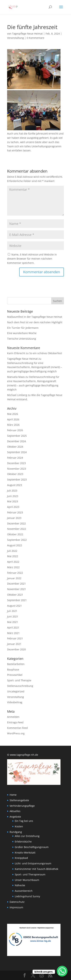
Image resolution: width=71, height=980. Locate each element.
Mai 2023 (13, 501)
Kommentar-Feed (17, 728)
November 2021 (17, 589)
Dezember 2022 (16, 523)
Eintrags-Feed (15, 722)
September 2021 (17, 600)
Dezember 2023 (16, 463)
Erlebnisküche (23, 842)
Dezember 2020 (16, 649)
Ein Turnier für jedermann (23, 328)
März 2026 (13, 425)
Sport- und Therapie (19, 680)
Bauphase (13, 669)
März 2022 (13, 567)
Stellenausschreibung (20, 686)
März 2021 (13, 633)
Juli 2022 (12, 551)
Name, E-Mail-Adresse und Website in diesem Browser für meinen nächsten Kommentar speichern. (32, 259)
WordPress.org (16, 733)
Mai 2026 (13, 414)
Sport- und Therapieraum (30, 874)
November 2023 (17, 469)
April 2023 (13, 507)
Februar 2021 (15, 638)
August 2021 (15, 606)
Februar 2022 (15, 573)
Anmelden (13, 717)
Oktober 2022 (15, 534)
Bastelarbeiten (16, 664)
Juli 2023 (12, 491)
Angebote (15, 817)
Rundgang (16, 832)
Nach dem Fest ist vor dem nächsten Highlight (35, 322)
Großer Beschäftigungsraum (32, 847)
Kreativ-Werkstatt (25, 853)
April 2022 (13, 562)
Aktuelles (15, 811)
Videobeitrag (15, 702)
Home (13, 795)
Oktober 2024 (15, 447)
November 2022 (17, 529)
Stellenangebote (19, 800)
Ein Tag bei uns (24, 821)
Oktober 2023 (15, 474)
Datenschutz (17, 902)
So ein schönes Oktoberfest (46, 353)
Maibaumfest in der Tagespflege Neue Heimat (35, 317)
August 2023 (15, 485)
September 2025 (17, 436)
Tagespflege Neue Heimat (27, 34)
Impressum (16, 907)
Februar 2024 (15, 458)
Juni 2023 (13, 496)
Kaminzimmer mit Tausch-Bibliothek (36, 869)
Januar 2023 (14, 518)
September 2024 (17, 452)
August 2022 (15, 545)
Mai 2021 (13, 622)
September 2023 (17, 480)
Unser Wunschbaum (27, 880)
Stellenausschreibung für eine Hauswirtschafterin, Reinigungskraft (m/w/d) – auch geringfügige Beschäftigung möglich (35, 367)
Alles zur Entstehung (27, 836)
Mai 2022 (13, 556)
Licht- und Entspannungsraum (33, 863)
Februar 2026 (15, 430)
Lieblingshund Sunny (27, 896)
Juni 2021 (13, 616)
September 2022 (17, 540)
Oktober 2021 (15, 595)
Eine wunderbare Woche (22, 333)
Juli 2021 (12, 611)
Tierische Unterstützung (22, 339)
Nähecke (20, 885)
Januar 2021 (14, 644)
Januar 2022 (14, 578)
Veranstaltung (15, 38)
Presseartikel (15, 675)
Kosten (19, 826)
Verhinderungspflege (22, 806)
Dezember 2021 (16, 584)
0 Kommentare (35, 38)
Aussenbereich (24, 891)
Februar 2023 (15, 512)
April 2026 (13, 419)
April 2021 (13, 628)
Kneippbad (21, 858)
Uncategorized (16, 691)
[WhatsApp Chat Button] (62, 971)
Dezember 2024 (16, 441)
